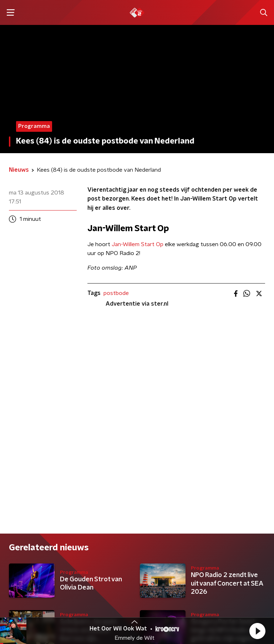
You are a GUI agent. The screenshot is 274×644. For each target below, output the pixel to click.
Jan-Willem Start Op (138, 244)
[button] (257, 631)
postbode (116, 293)
